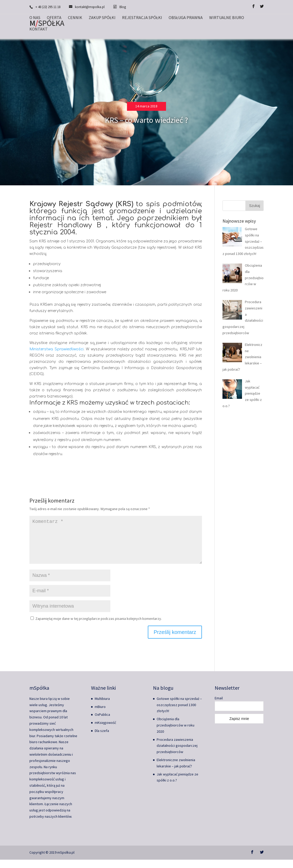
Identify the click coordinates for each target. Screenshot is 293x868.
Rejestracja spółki (142, 18)
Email (219, 706)
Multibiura (102, 707)
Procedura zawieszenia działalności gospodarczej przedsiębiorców (177, 754)
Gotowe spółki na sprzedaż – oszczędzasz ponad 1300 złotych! (179, 713)
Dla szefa (102, 739)
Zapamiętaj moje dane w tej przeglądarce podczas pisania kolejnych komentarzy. (99, 627)
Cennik (75, 18)
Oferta (54, 18)
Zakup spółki (102, 18)
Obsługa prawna (186, 18)
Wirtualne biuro (227, 18)
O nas (35, 18)
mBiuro (100, 715)
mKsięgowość (105, 731)
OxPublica (102, 723)
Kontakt (39, 29)
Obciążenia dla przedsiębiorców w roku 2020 (176, 733)
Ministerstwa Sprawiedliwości (56, 349)
